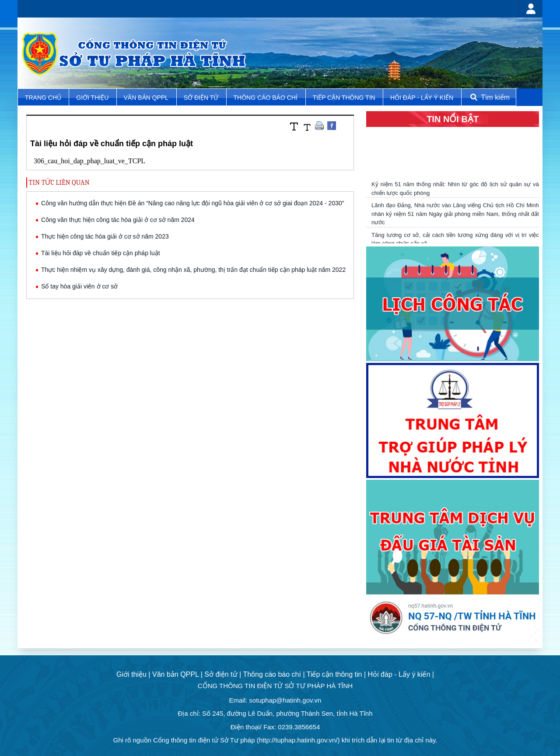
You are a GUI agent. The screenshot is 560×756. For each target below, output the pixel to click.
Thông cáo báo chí (266, 98)
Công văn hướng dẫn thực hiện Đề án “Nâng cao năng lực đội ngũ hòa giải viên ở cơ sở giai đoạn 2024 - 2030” (192, 203)
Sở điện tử (202, 98)
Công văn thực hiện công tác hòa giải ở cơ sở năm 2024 (118, 220)
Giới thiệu (93, 98)
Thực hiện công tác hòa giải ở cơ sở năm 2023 (105, 236)
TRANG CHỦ (44, 98)
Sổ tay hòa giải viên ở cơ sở (79, 286)
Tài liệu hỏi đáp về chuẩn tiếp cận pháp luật (101, 253)
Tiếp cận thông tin (345, 98)
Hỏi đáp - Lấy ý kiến (422, 98)
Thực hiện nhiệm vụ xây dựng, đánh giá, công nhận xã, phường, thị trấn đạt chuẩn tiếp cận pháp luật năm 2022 (193, 270)
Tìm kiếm (489, 97)
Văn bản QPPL (146, 98)
